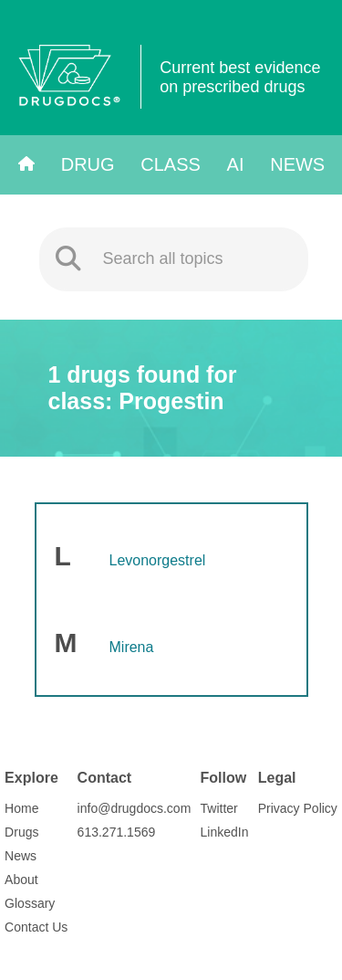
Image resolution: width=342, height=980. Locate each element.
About (21, 880)
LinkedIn (225, 832)
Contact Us (36, 927)
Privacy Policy (298, 808)
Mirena (132, 647)
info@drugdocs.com (135, 808)
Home (21, 808)
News (297, 164)
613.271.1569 (117, 832)
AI (236, 164)
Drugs (21, 832)
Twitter (219, 808)
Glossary (30, 903)
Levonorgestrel (158, 560)
